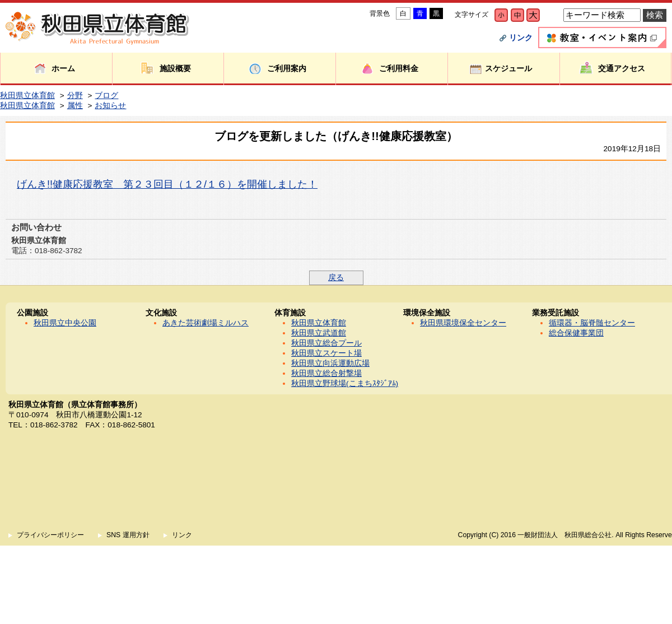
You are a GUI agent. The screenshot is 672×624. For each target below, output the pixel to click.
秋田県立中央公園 (65, 323)
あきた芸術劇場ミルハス (206, 323)
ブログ (106, 96)
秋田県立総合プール (326, 343)
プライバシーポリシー (50, 535)
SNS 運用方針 (128, 535)
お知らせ (110, 106)
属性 (75, 106)
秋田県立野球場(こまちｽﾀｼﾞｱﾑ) (345, 383)
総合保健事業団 (576, 333)
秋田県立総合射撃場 (326, 373)
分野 (75, 96)
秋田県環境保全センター (463, 323)
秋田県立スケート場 (326, 353)
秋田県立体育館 (27, 96)
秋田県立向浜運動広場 (330, 363)
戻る (336, 278)
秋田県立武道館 (319, 333)
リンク (521, 38)
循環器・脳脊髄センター (592, 323)
